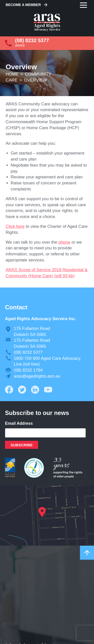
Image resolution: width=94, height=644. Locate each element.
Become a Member (23, 5)
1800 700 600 (27, 358)
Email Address (19, 423)
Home (12, 74)
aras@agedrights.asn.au (37, 376)
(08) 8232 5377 (32, 40)
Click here (15, 226)
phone (64, 242)
